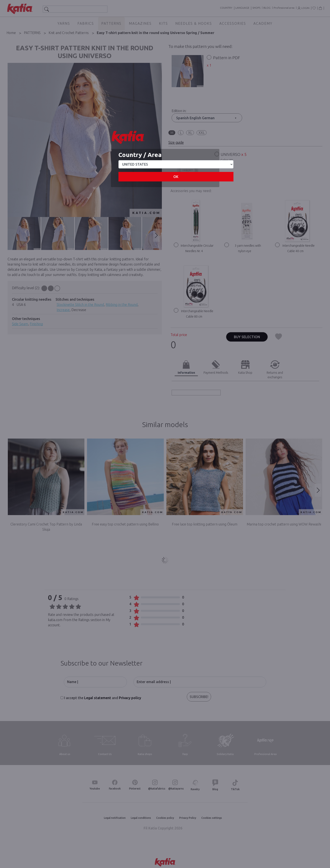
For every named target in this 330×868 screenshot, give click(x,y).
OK (176, 177)
